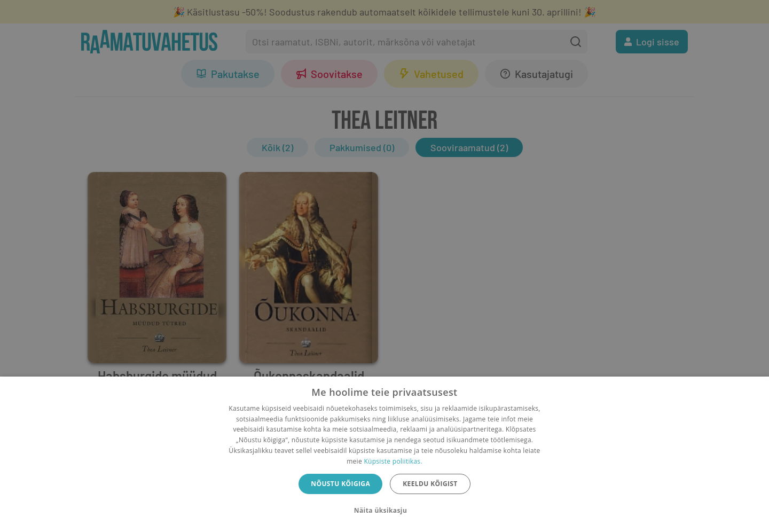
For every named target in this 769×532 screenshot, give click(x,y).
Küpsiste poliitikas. (393, 461)
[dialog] (384, 454)
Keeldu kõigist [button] (430, 484)
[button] (384, 511)
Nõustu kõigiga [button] (340, 484)
